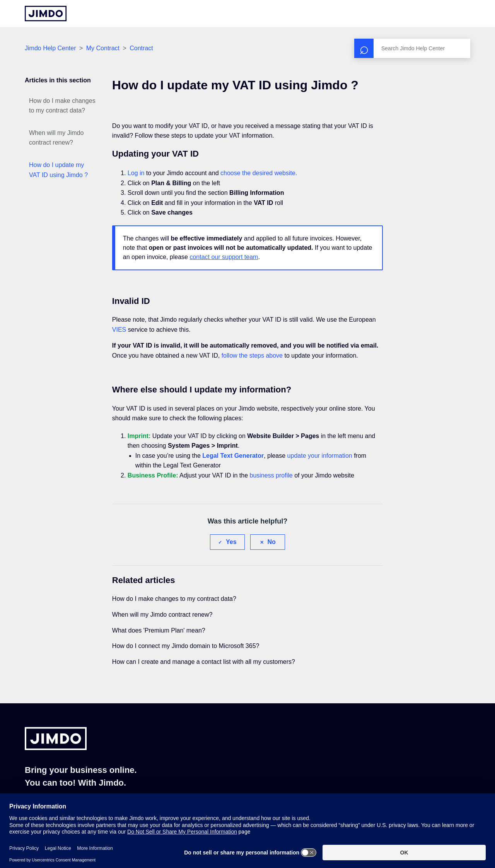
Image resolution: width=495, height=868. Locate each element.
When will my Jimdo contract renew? (56, 138)
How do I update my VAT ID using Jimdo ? (58, 170)
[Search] (412, 48)
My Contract (103, 48)
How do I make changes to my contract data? (62, 106)
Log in (136, 173)
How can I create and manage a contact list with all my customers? (204, 662)
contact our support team (224, 257)
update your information (320, 456)
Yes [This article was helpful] (231, 542)
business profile (271, 475)
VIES (119, 330)
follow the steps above (252, 356)
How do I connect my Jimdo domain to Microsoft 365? (186, 646)
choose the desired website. (259, 173)
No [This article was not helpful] (272, 542)
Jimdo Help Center (50, 48)
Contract (141, 48)
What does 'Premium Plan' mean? (159, 630)
